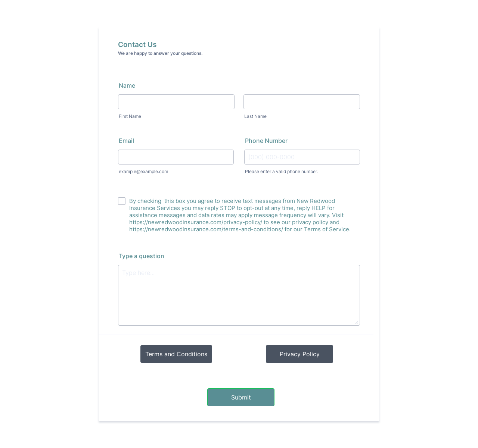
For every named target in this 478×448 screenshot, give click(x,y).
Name (127, 85)
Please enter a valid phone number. (281, 171)
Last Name (255, 116)
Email (126, 141)
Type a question (142, 256)
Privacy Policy (300, 354)
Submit (241, 397)
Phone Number (266, 141)
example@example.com (143, 171)
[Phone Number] (302, 157)
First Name (130, 116)
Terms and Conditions (176, 354)
